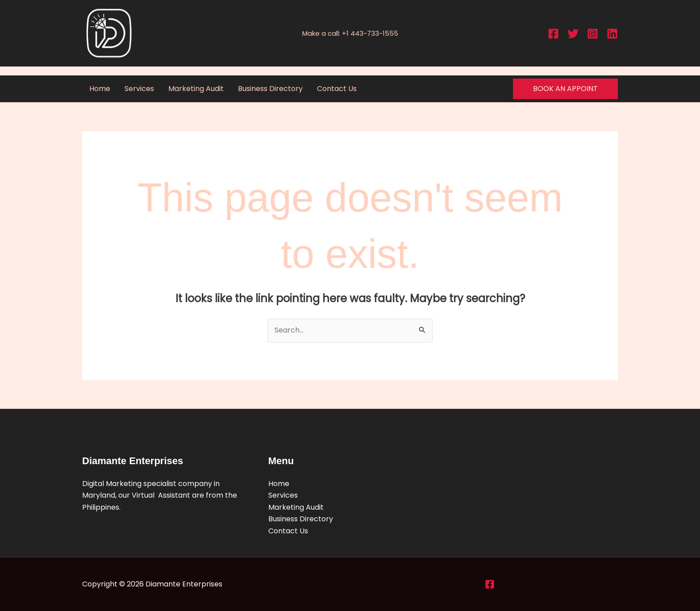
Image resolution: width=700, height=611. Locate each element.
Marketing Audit (196, 89)
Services (139, 89)
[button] (565, 89)
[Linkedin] (612, 34)
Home (100, 89)
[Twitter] (573, 34)
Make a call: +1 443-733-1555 (350, 33)
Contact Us (337, 89)
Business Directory (270, 89)
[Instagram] (593, 34)
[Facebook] (553, 34)
